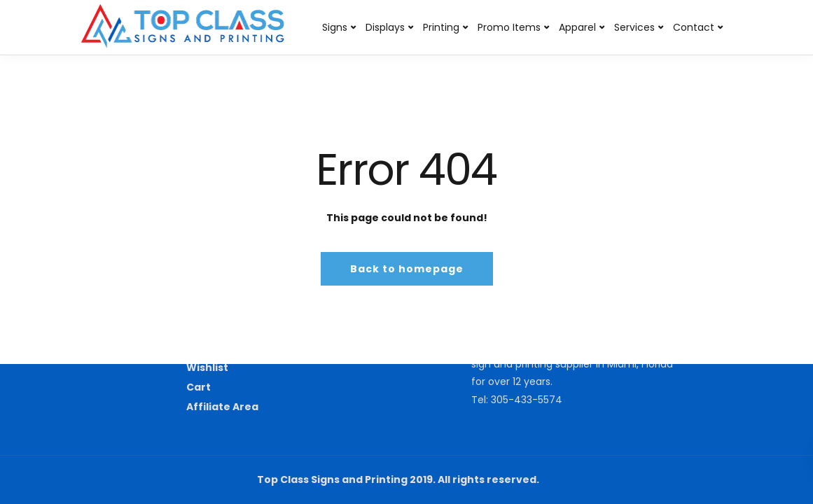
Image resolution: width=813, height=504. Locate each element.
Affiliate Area (222, 407)
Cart (199, 387)
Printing (441, 27)
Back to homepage (407, 269)
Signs (335, 27)
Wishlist (207, 367)
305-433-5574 (527, 400)
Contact (694, 27)
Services (634, 27)
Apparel (577, 27)
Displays (385, 27)
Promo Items (509, 27)
